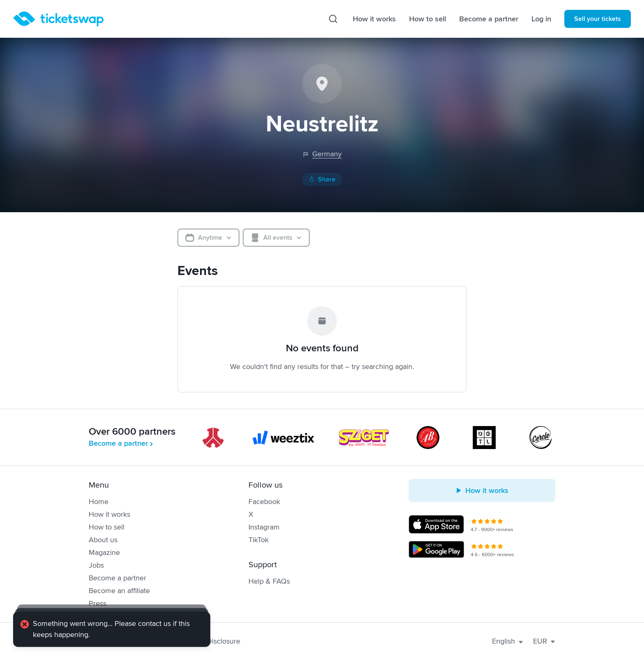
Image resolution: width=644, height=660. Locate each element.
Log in (541, 19)
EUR (544, 641)
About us (103, 540)
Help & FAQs (269, 581)
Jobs (96, 565)
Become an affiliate (119, 591)
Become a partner (489, 19)
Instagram (264, 527)
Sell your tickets (598, 19)
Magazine (104, 552)
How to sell (428, 19)
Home (99, 502)
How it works (374, 19)
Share (322, 179)
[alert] (112, 629)
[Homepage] (58, 19)
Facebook (264, 502)
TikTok (259, 540)
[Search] (333, 19)
